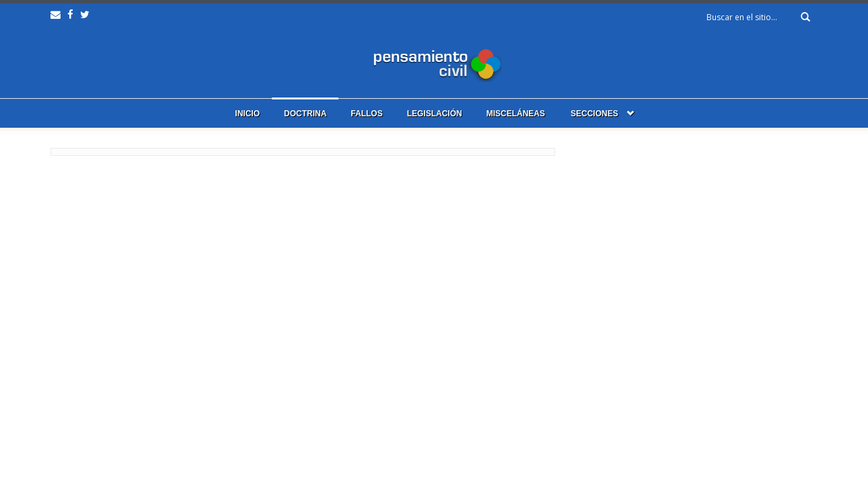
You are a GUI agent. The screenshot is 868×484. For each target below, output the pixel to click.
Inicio (247, 114)
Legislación (435, 114)
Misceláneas (516, 114)
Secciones (594, 114)
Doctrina (305, 114)
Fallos (366, 114)
